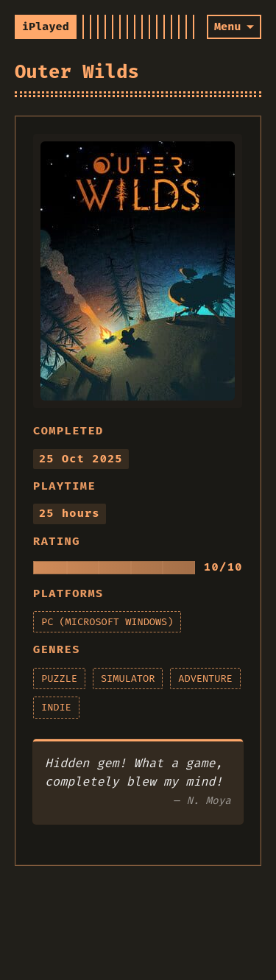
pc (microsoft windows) (107, 622)
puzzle (59, 678)
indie (56, 707)
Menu (227, 27)
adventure (205, 678)
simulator (128, 678)
